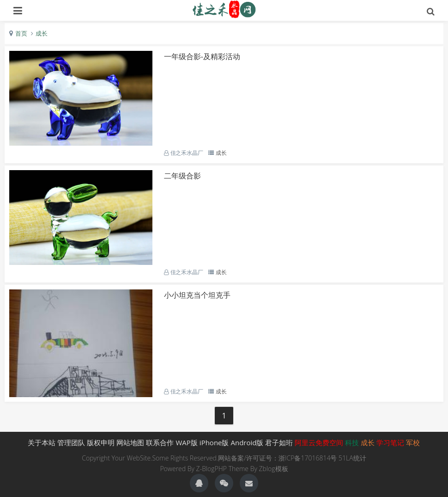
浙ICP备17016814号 (308, 458)
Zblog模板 (274, 469)
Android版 (247, 442)
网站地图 (130, 442)
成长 (42, 33)
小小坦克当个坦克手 (197, 295)
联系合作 (160, 442)
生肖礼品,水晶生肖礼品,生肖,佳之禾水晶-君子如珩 (224, 9)
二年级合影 (182, 176)
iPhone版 (214, 442)
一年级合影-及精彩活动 (202, 56)
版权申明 (101, 442)
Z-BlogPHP (212, 469)
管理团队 (71, 442)
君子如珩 (279, 442)
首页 (21, 33)
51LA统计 (352, 458)
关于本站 (42, 442)
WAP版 (186, 442)
